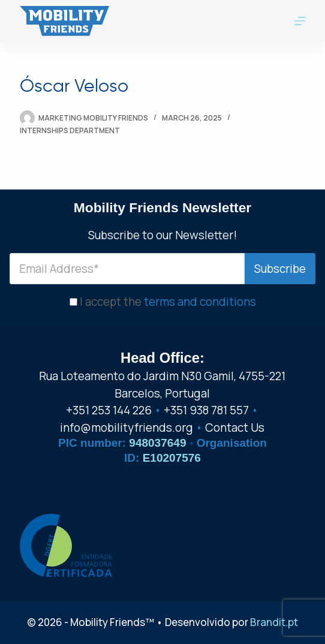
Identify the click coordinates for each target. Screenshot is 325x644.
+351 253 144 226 (109, 410)
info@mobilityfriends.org (127, 428)
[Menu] (300, 21)
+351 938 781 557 (206, 410)
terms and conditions (200, 302)
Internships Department (70, 130)
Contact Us (235, 428)
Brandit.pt (274, 622)
